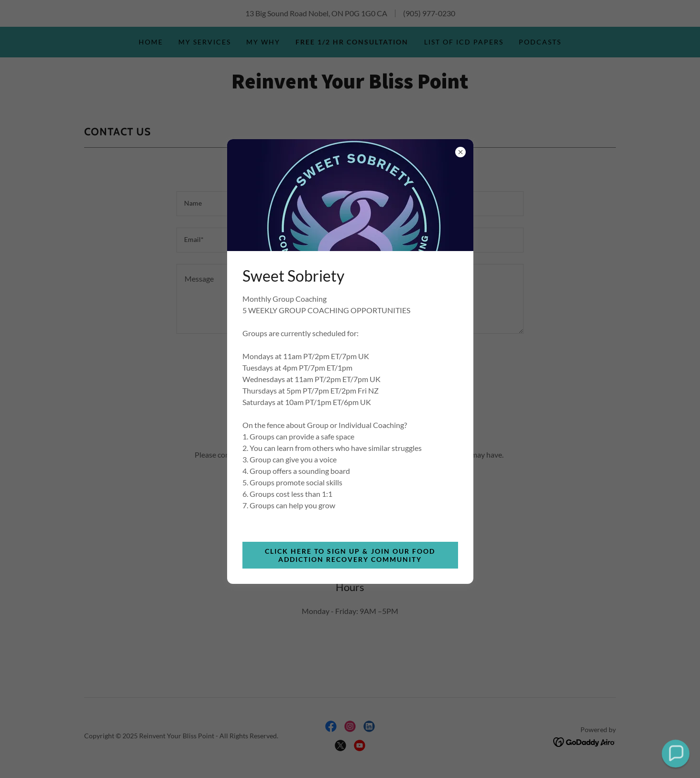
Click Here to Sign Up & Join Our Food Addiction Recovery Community (350, 555)
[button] (675, 753)
